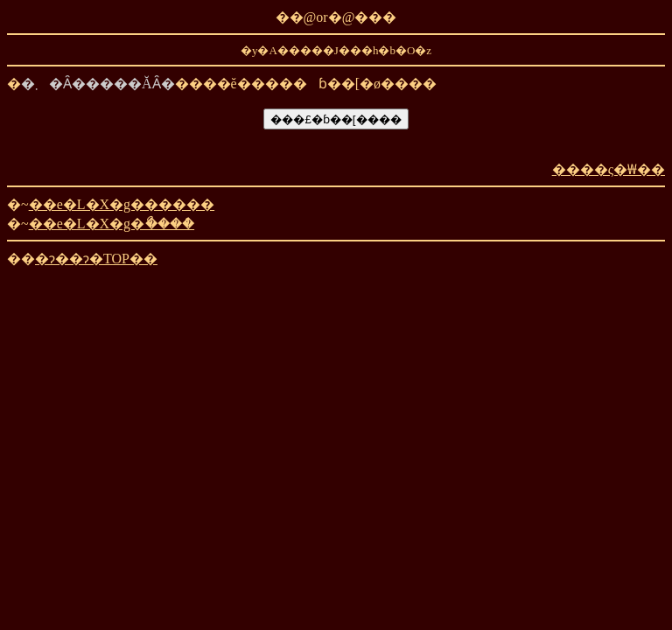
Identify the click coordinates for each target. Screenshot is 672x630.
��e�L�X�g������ (122, 204)
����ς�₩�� (609, 169)
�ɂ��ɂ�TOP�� (96, 259)
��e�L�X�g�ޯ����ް (112, 224)
